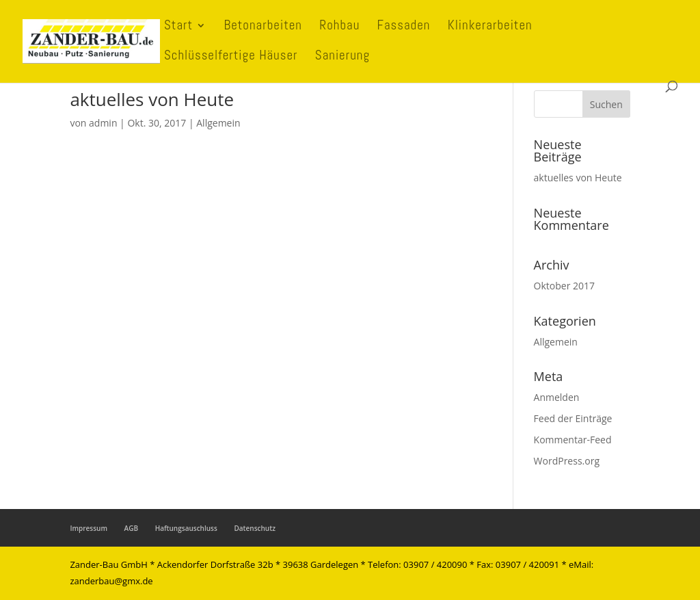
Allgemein (218, 123)
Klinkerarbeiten (490, 27)
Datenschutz (254, 528)
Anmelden (557, 397)
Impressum (89, 528)
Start (178, 27)
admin (103, 123)
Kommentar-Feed (573, 440)
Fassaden (404, 27)
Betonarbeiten (263, 27)
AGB (131, 528)
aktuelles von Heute (152, 99)
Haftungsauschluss (186, 528)
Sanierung (342, 57)
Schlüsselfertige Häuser (231, 57)
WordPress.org (567, 461)
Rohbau (339, 27)
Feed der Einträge (573, 418)
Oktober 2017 (564, 286)
